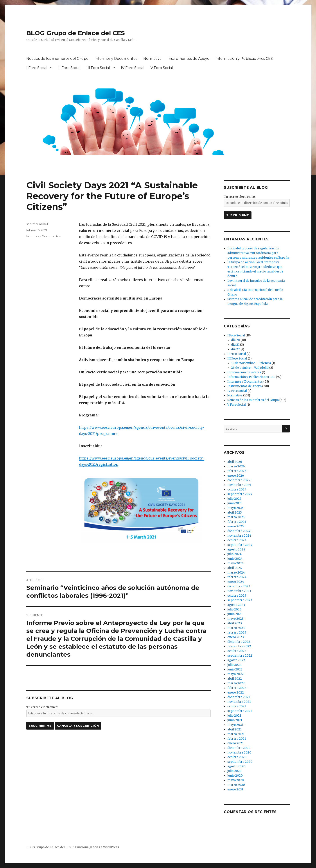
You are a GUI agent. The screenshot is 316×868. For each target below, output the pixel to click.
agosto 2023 (236, 605)
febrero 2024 (237, 577)
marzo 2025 (236, 517)
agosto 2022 (236, 660)
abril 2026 (235, 462)
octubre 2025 (237, 489)
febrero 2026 (237, 471)
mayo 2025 (235, 508)
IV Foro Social (133, 68)
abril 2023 (235, 623)
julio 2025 (234, 499)
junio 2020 (235, 776)
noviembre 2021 (239, 702)
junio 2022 (235, 669)
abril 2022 (235, 679)
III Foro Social (98, 68)
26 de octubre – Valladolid (250, 368)
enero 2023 (236, 637)
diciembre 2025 (239, 480)
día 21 (235, 345)
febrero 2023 (237, 633)
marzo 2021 (236, 734)
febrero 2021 (237, 739)
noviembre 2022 (239, 646)
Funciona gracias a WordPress (97, 847)
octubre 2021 (237, 706)
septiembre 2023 (240, 600)
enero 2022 (236, 693)
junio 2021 (235, 720)
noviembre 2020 (239, 753)
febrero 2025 (237, 522)
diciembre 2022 (239, 642)
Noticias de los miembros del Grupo (57, 59)
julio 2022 (234, 665)
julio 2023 (234, 609)
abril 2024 (235, 568)
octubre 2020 (237, 757)
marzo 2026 (236, 466)
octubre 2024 (237, 540)
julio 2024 (234, 554)
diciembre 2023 (239, 586)
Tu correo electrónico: (42, 707)
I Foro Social (37, 68)
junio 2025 (235, 503)
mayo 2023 (235, 619)
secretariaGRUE (38, 224)
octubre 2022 (237, 651)
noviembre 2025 (239, 485)
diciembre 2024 (239, 531)
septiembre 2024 (240, 545)
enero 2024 (236, 582)
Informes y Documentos (116, 59)
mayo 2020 (236, 780)
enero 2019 (235, 789)
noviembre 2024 (239, 536)
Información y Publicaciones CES (244, 59)
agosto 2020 (236, 766)
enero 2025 (235, 526)
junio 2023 (235, 614)
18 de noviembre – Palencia (251, 363)
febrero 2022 (237, 688)
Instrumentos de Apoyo (189, 59)
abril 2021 (234, 729)
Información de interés (244, 372)
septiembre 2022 (240, 656)
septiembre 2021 (240, 711)
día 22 (235, 349)
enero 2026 (236, 476)
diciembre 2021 (239, 697)
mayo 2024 (236, 563)
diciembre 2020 (239, 748)
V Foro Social (162, 68)
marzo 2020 (236, 785)
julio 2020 (234, 771)
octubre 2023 (237, 596)
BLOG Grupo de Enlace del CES (76, 33)
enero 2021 (235, 743)
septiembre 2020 (240, 762)
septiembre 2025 (240, 494)
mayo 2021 (235, 725)
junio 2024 (235, 559)
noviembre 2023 (239, 591)
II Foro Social (69, 68)
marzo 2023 (236, 628)
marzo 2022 (236, 683)
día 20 (236, 340)
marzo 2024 (236, 573)
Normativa (152, 59)
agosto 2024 (236, 549)
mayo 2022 (235, 674)
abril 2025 (234, 513)
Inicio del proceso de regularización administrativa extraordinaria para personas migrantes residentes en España (258, 253)
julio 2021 (234, 716)
